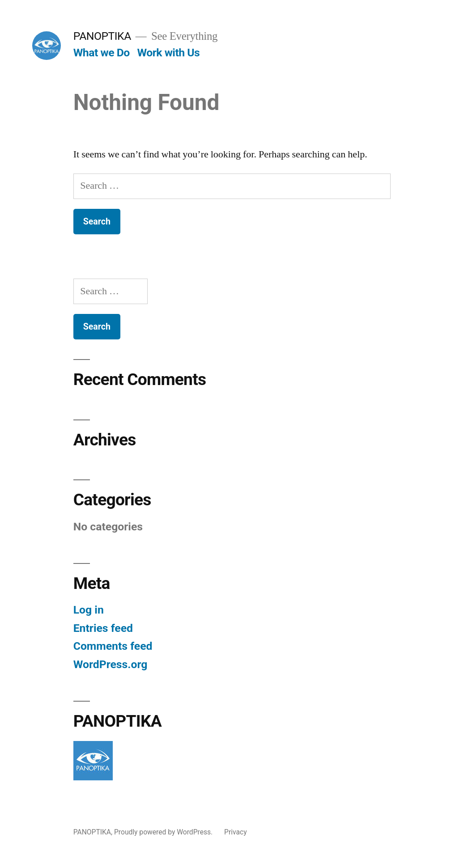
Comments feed (113, 646)
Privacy (235, 832)
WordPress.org (111, 664)
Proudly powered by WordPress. (164, 832)
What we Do (102, 53)
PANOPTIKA (102, 36)
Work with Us (168, 53)
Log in (89, 610)
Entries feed (103, 628)
